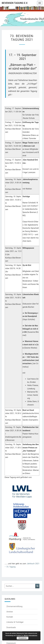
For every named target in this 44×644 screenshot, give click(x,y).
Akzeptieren (23, 638)
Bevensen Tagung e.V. (15, 3)
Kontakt (10, 617)
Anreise (10, 612)
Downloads (11, 627)
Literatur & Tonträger (15, 622)
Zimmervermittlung (14, 606)
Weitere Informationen (31, 635)
